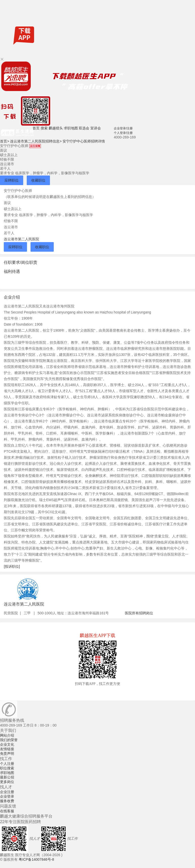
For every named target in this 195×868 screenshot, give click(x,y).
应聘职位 (12, 180)
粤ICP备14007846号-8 (36, 859)
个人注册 (7, 764)
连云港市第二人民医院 (21, 239)
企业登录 (7, 796)
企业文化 (7, 744)
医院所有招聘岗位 (139, 613)
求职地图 (71, 128)
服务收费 (7, 801)
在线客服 (7, 811)
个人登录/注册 (123, 133)
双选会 (84, 128)
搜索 (44, 128)
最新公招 (7, 777)
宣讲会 (96, 128)
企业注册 (7, 792)
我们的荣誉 (9, 740)
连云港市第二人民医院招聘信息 (36, 141)
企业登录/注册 (123, 128)
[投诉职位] (12, 566)
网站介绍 (7, 735)
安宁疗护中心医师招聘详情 (84, 141)
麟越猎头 (56, 128)
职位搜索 (7, 768)
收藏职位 (38, 180)
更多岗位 (7, 782)
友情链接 (7, 749)
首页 (36, 128)
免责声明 (7, 754)
